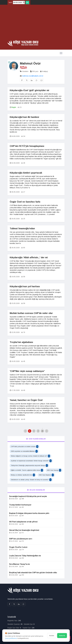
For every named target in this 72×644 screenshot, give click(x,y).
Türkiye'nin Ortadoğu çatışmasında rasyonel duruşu (29, 465)
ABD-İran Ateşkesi (46, 475)
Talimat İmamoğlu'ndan (22, 228)
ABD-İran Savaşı (54, 470)
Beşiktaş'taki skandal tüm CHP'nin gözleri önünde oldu (33, 573)
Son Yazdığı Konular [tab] (36, 439)
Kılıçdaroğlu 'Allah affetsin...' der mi (29, 257)
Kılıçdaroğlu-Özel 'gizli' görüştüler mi (29, 90)
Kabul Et (62, 636)
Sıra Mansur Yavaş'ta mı (19, 564)
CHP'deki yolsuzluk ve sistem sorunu (25, 447)
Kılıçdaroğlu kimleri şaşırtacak (26, 173)
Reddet (52, 636)
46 (42, 431)
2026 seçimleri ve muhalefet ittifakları (24, 451)
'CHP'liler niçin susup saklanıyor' (27, 371)
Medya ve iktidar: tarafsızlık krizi (23, 475)
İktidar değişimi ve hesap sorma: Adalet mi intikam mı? (30, 456)
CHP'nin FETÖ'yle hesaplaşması (27, 146)
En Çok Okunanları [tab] (36, 490)
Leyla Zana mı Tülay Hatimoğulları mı (25, 556)
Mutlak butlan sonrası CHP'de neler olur (31, 313)
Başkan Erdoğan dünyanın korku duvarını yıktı (29, 513)
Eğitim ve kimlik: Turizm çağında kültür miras (27, 470)
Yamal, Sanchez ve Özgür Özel (26, 400)
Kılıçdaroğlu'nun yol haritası (25, 286)
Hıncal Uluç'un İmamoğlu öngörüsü (24, 530)
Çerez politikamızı (11, 638)
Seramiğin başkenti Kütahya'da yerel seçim (28, 496)
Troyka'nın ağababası (21, 342)
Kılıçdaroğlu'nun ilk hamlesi (24, 117)
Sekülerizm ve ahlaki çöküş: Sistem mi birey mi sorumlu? (31, 480)
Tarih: (10, 2)
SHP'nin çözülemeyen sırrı (21, 539)
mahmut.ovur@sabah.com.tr (33, 76)
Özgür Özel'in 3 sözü (18, 547)
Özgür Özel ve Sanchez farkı (25, 202)
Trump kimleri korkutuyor (20, 505)
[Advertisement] (36, 23)
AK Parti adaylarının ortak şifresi (23, 522)
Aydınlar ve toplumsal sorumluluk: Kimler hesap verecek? (31, 461)
